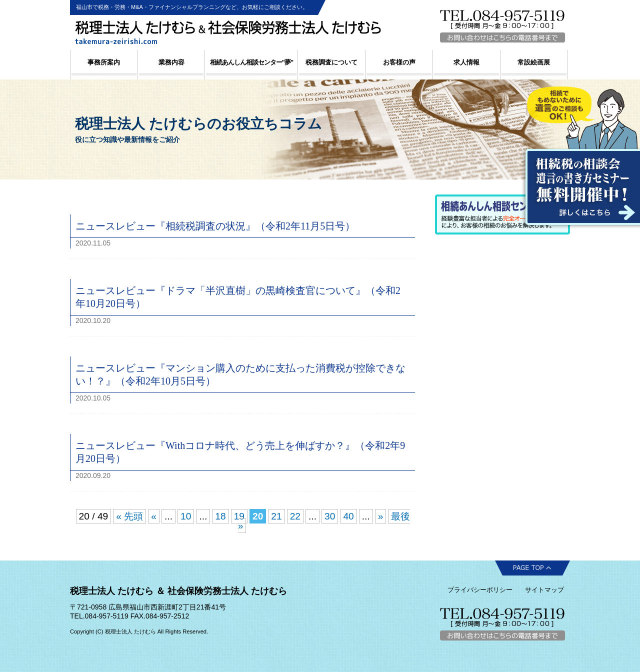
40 (348, 516)
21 (276, 516)
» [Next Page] (381, 516)
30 (330, 516)
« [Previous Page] (154, 516)
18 (220, 516)
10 (186, 516)
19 (239, 516)
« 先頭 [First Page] (129, 516)
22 (295, 516)
